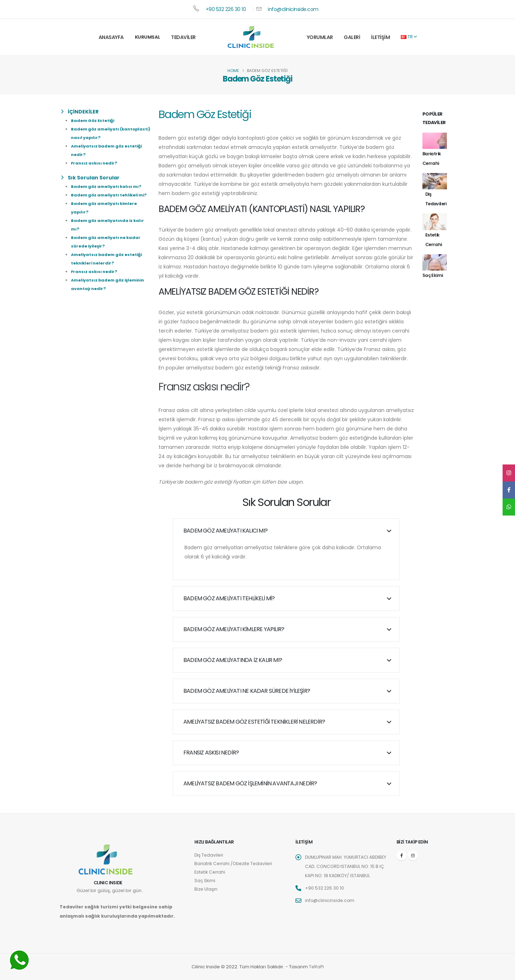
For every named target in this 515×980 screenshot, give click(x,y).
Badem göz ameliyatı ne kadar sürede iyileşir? (247, 691)
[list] (64, 112)
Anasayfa (111, 37)
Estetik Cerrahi (211, 872)
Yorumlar (320, 37)
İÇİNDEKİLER (80, 112)
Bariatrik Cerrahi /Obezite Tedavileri (235, 864)
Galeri (352, 37)
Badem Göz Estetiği (93, 121)
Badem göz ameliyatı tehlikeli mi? (109, 195)
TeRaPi (316, 967)
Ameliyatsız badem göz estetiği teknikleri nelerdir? (254, 722)
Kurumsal (148, 37)
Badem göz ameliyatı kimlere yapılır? (234, 629)
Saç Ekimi (205, 881)
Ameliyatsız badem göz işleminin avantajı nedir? (250, 783)
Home (233, 71)
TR (409, 37)
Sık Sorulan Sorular (90, 178)
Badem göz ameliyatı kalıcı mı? (106, 186)
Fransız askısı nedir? (94, 163)
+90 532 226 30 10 (226, 9)
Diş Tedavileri (210, 855)
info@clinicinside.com (293, 9)
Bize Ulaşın (206, 889)
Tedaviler (183, 37)
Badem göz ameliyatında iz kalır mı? (233, 660)
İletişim (380, 37)
